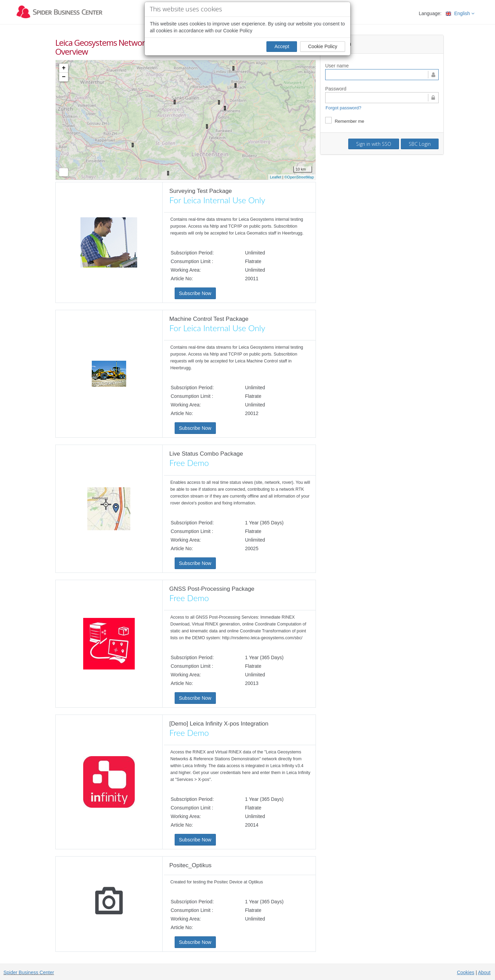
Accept (282, 46)
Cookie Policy (323, 46)
